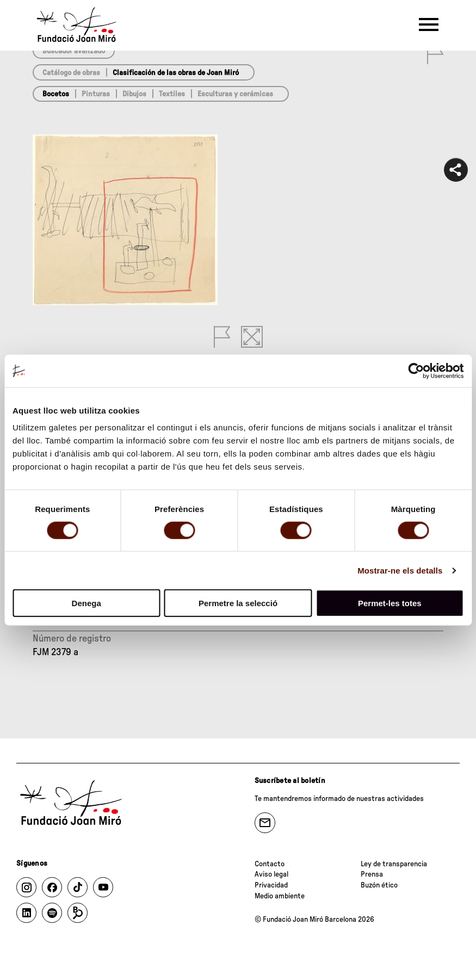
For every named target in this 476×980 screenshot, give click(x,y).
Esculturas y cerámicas (235, 94)
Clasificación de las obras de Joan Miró (176, 73)
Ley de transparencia (394, 864)
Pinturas (96, 94)
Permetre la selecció (238, 603)
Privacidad (271, 885)
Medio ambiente (280, 896)
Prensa (372, 874)
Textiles (172, 94)
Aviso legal (271, 874)
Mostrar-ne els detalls (400, 570)
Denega (86, 603)
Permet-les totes (390, 603)
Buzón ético (379, 885)
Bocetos (56, 94)
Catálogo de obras (71, 73)
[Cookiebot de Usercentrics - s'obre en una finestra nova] (416, 371)
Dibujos (134, 94)
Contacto (270, 864)
